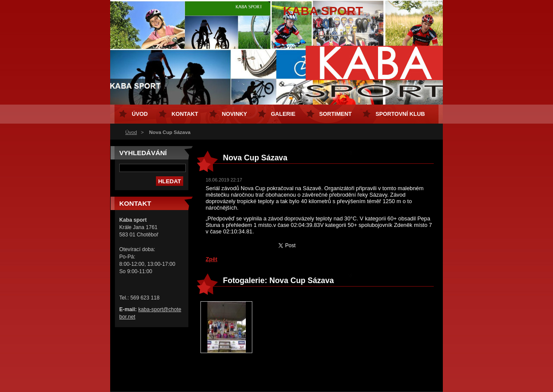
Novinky (235, 114)
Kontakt (185, 114)
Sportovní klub (400, 114)
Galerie (283, 114)
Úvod (131, 132)
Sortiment (335, 114)
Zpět (211, 259)
